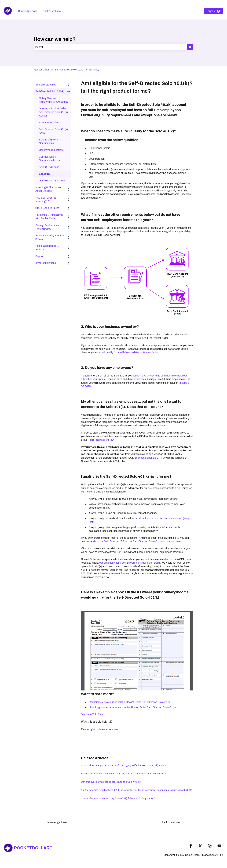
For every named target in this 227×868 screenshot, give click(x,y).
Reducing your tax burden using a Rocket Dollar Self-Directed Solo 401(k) (130, 702)
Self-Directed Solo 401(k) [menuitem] (50, 91)
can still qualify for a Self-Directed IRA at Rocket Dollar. (128, 352)
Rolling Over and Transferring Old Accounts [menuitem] (54, 100)
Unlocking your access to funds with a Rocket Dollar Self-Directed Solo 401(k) (132, 707)
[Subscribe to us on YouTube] (219, 846)
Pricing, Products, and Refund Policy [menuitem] (48, 227)
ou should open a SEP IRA (151, 458)
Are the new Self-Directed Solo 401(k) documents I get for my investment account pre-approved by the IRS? (137, 790)
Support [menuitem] (40, 256)
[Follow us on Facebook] (191, 846)
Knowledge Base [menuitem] (57, 822)
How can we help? (55, 39)
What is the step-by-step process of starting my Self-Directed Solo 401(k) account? (125, 765)
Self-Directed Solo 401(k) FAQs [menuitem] (53, 131)
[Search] (190, 47)
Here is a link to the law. (102, 440)
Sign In (214, 11)
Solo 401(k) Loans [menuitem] (49, 167)
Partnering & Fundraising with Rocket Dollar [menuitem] (49, 217)
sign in (93, 729)
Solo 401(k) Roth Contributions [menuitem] (48, 141)
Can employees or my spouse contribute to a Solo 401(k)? (111, 782)
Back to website (52, 11)
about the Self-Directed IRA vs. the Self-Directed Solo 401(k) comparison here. (137, 541)
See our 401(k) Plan (92, 714)
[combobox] (110, 47)
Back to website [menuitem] (171, 822)
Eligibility (94, 70)
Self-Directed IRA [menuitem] (46, 85)
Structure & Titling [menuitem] (49, 122)
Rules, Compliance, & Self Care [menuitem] (47, 248)
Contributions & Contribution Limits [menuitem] (49, 158)
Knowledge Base (28, 11)
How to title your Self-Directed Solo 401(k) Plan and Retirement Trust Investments (123, 774)
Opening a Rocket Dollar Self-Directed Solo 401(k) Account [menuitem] (53, 112)
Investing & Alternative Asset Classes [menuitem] (48, 189)
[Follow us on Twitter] (200, 846)
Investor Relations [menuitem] (46, 263)
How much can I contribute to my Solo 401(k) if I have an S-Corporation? (118, 798)
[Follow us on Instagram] (210, 846)
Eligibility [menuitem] (45, 174)
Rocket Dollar (41, 70)
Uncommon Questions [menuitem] (51, 150)
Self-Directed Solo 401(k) (69, 70)
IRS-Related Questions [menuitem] (52, 180)
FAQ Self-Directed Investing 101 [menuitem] (46, 200)
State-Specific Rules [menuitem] (47, 208)
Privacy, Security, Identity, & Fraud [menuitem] (50, 237)
